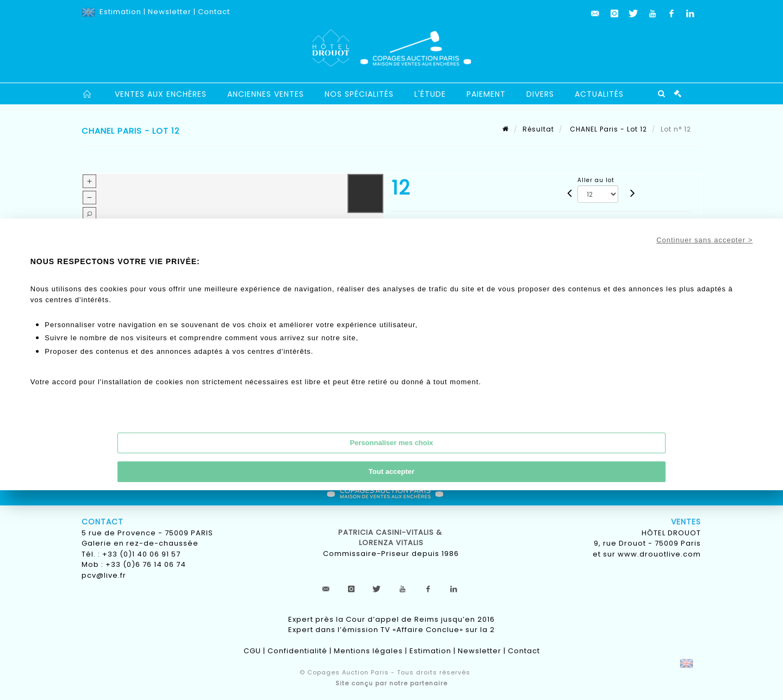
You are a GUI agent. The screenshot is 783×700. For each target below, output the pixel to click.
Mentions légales (368, 651)
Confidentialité (297, 651)
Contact (214, 12)
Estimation (120, 12)
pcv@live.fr (104, 575)
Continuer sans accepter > (704, 240)
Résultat (538, 129)
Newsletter (170, 12)
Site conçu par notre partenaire (391, 683)
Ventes (686, 522)
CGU (252, 651)
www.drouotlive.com (659, 554)
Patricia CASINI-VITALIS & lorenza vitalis (391, 538)
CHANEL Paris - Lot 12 (607, 129)
